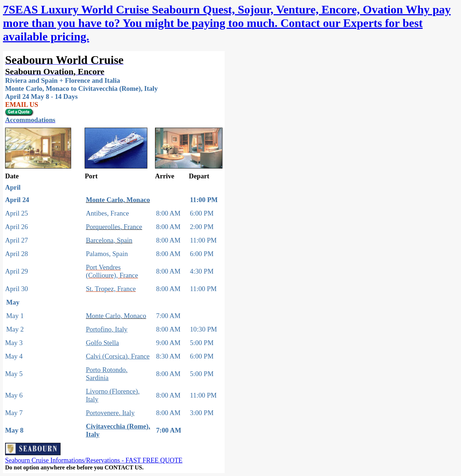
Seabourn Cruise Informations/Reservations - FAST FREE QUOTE (94, 460)
